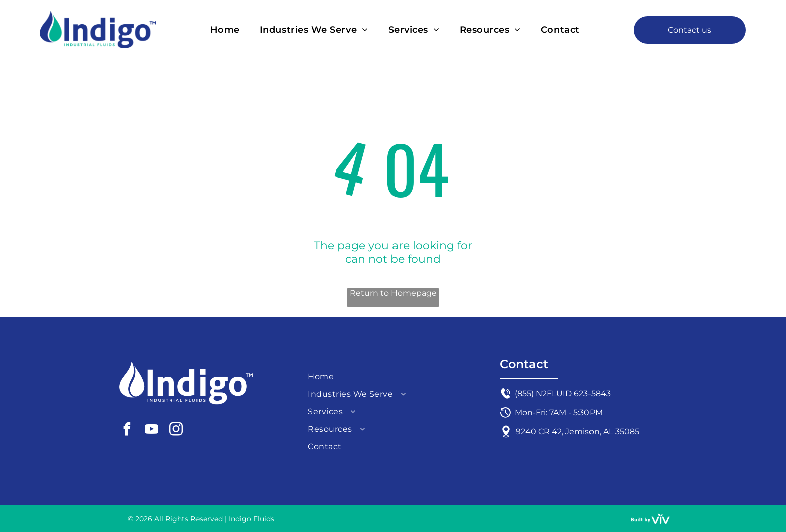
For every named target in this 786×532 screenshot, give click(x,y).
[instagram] (176, 430)
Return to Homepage (393, 293)
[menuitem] (225, 30)
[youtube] (151, 430)
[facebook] (127, 430)
